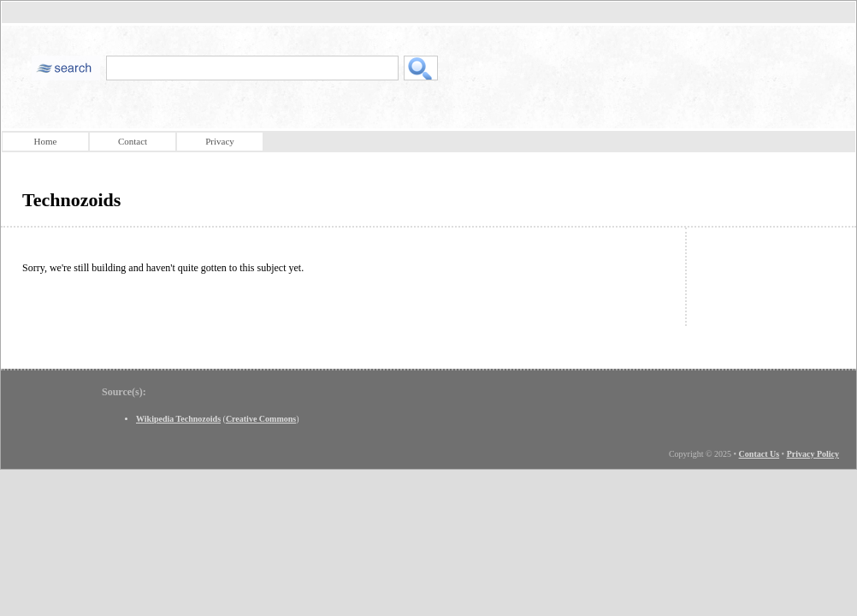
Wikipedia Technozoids (178, 419)
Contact (133, 141)
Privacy (220, 141)
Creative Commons (261, 419)
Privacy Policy (813, 454)
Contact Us (759, 454)
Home (46, 141)
